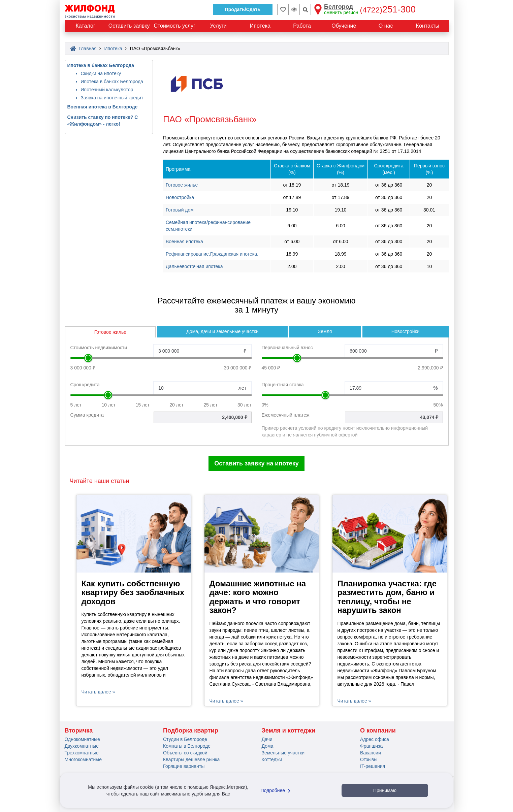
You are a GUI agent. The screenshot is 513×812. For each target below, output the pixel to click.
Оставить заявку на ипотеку (256, 463)
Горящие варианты (184, 766)
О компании (378, 730)
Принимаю (385, 790)
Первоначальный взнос (287, 348)
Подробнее (277, 790)
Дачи (267, 739)
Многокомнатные (83, 759)
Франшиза (371, 746)
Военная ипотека (184, 241)
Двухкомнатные (82, 746)
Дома (268, 746)
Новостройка (180, 197)
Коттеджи (272, 759)
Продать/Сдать (243, 9)
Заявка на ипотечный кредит (112, 98)
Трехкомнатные (82, 753)
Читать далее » (98, 692)
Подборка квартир (191, 730)
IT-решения (373, 766)
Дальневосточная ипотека (194, 266)
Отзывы (369, 759)
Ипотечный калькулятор (107, 90)
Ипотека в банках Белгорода (101, 65)
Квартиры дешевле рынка (191, 759)
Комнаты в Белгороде (187, 746)
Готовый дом (180, 210)
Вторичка (79, 730)
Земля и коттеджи (289, 730)
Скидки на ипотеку (101, 73)
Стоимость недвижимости (99, 348)
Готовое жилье (182, 185)
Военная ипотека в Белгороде (103, 107)
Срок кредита (85, 385)
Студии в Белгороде (185, 739)
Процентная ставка (283, 385)
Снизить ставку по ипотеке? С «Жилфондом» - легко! (103, 121)
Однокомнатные (82, 739)
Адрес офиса (375, 739)
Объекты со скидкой (185, 753)
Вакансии (371, 753)
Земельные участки (283, 753)
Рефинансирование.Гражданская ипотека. (212, 254)
